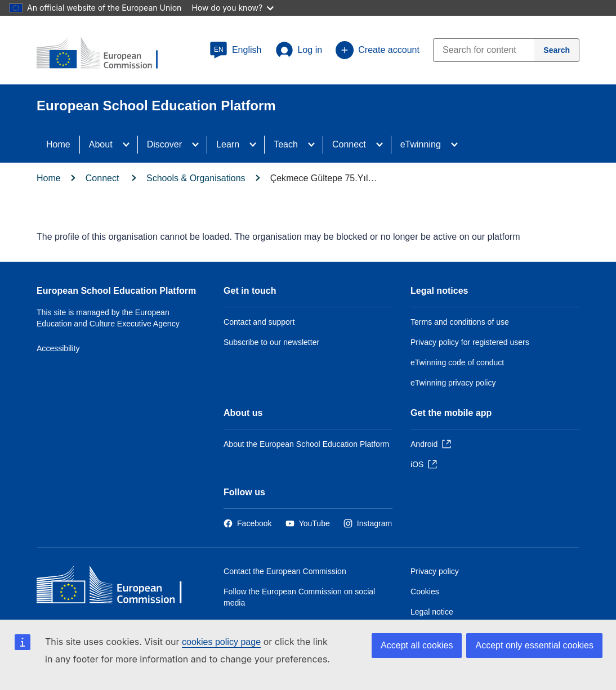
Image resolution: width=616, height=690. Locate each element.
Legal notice (432, 612)
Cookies (425, 592)
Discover (164, 144)
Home (58, 144)
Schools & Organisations (196, 178)
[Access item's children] (130, 145)
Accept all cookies (417, 645)
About (101, 144)
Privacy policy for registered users (470, 342)
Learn (228, 144)
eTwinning (421, 144)
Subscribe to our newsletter (271, 342)
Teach (286, 144)
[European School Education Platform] (105, 54)
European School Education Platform (116, 291)
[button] (236, 50)
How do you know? (233, 8)
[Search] (557, 50)
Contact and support (259, 322)
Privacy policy (435, 571)
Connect (349, 144)
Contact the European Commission (285, 571)
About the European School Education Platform (306, 444)
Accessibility (58, 348)
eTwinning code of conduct (457, 362)
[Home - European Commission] (118, 587)
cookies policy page (221, 642)
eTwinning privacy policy (453, 383)
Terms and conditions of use (460, 322)
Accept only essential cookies (534, 645)
